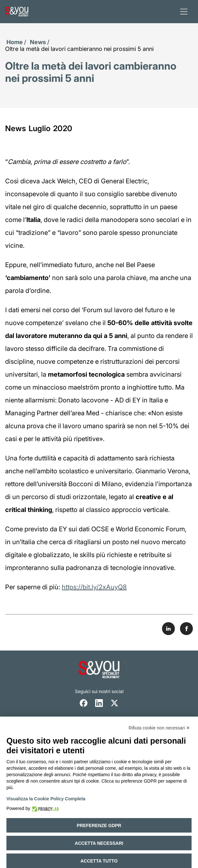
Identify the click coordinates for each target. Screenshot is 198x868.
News (38, 42)
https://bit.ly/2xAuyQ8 (94, 587)
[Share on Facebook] (186, 629)
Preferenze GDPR (99, 825)
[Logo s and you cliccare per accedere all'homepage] (17, 12)
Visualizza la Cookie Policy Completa (46, 799)
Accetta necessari (99, 843)
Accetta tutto (99, 861)
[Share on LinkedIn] (168, 629)
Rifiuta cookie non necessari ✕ (159, 728)
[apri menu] (184, 12)
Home (15, 42)
